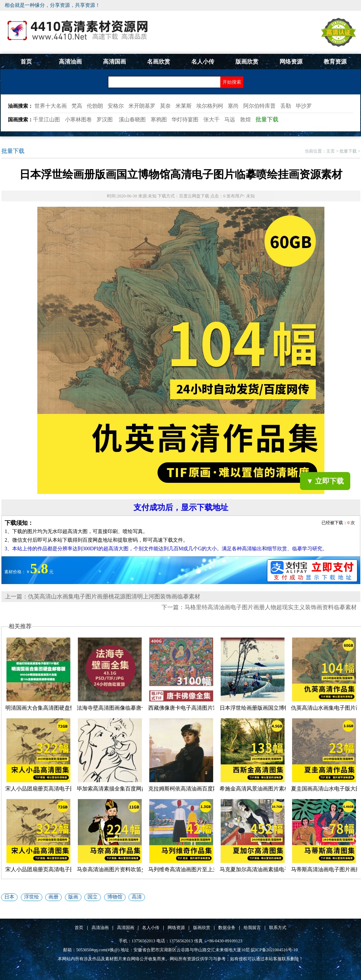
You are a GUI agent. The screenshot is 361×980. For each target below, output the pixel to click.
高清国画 (114, 62)
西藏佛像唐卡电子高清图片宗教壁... (191, 708)
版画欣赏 (247, 62)
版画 (73, 897)
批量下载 (348, 151)
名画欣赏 (159, 62)
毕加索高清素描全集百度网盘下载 (117, 789)
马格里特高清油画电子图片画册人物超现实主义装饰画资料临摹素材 (271, 607)
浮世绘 (32, 897)
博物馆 (115, 897)
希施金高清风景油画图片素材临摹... (262, 789)
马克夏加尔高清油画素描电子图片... (262, 869)
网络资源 (291, 62)
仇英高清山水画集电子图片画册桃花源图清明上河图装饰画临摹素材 (114, 596)
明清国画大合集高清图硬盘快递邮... (48, 708)
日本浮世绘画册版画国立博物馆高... (262, 708)
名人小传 (203, 62)
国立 (93, 897)
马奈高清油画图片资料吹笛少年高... (119, 869)
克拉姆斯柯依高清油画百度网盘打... (191, 789)
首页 (26, 62)
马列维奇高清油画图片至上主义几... (191, 869)
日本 (9, 897)
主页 (330, 151)
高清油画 (70, 62)
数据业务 (227, 928)
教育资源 (335, 62)
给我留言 (252, 928)
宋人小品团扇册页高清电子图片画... (48, 789)
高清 (137, 897)
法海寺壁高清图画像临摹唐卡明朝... (119, 708)
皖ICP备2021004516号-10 (274, 950)
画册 (53, 897)
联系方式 (278, 928)
